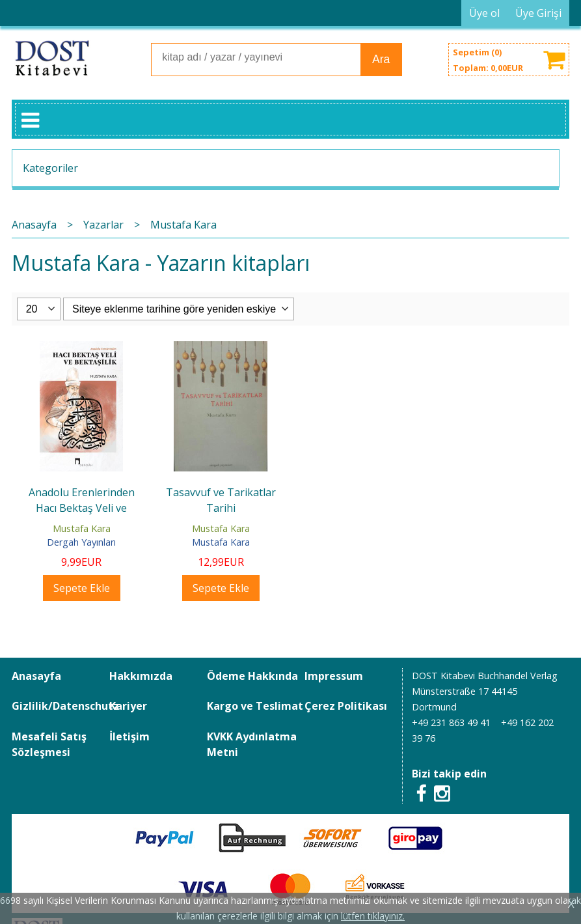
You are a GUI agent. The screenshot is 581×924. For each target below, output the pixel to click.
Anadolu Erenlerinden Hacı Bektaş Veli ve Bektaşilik (82, 508)
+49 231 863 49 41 (451, 722)
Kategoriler (50, 168)
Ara (381, 59)
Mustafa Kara (82, 528)
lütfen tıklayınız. (373, 916)
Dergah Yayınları (81, 542)
